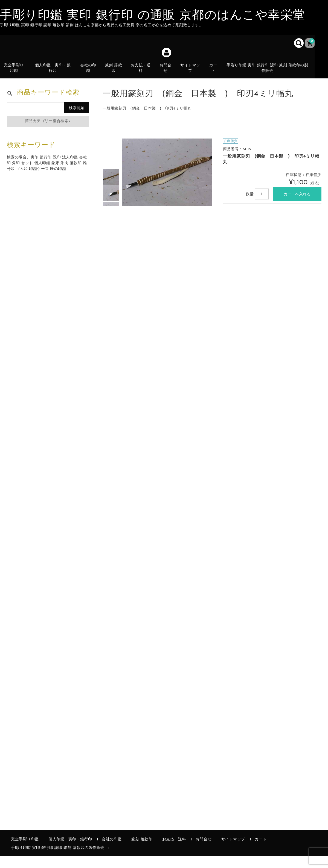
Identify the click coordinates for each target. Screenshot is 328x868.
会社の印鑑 (90, 72)
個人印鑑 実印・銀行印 (55, 72)
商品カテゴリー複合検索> (48, 133)
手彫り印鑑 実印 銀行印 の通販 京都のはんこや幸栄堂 (153, 16)
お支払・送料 (143, 76)
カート (217, 76)
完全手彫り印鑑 (16, 72)
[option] (111, 189)
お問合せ (168, 72)
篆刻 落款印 (116, 72)
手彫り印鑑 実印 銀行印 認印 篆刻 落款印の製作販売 (270, 72)
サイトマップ (193, 72)
